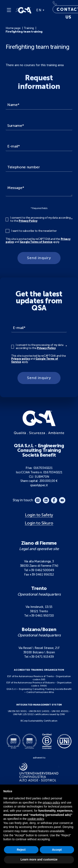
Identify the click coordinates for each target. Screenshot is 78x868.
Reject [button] (21, 850)
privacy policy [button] (51, 802)
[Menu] (9, 10)
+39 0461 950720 (41, 616)
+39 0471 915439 (41, 657)
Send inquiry (39, 258)
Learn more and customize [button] (39, 859)
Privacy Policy (28, 221)
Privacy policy (20, 359)
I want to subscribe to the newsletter (34, 231)
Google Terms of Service (36, 242)
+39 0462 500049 (41, 570)
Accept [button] (57, 850)
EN (40, 10)
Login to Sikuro (39, 523)
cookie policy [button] (36, 819)
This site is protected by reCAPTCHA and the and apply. (38, 241)
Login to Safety (39, 515)
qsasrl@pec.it (39, 485)
